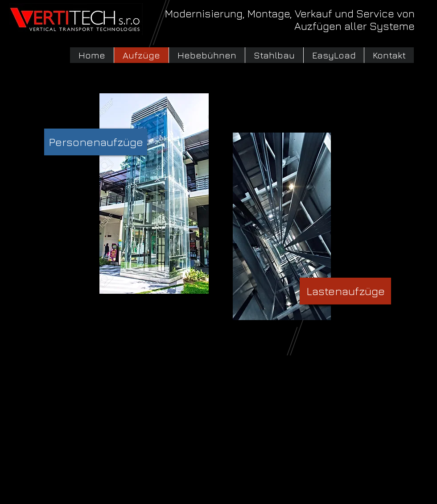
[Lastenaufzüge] (345, 291)
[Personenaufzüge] (96, 142)
